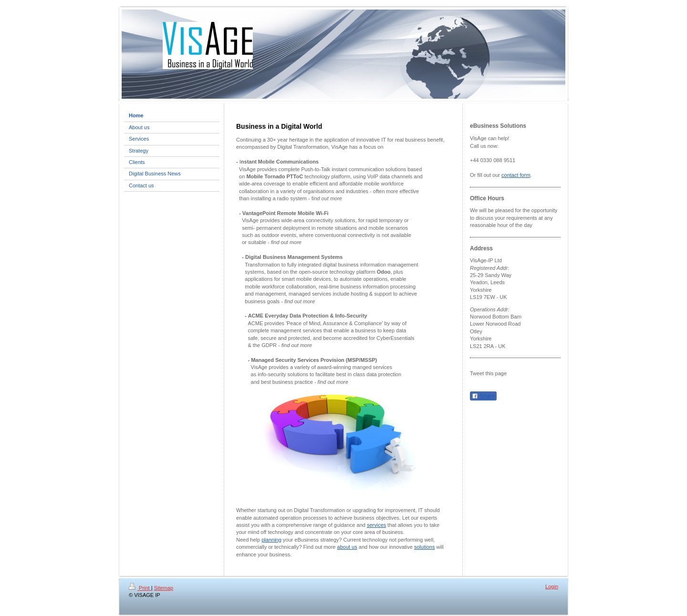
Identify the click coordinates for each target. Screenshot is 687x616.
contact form (516, 175)
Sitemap (164, 588)
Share (483, 396)
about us (347, 547)
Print (140, 588)
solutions (424, 547)
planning (271, 540)
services (376, 525)
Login (552, 586)
